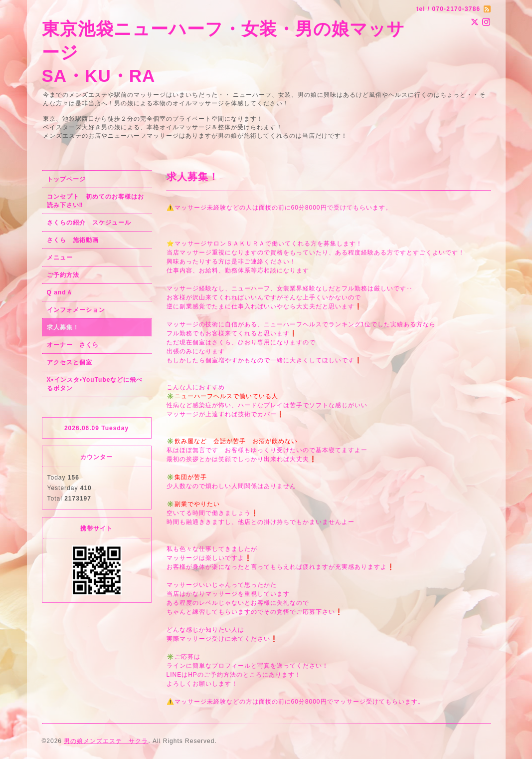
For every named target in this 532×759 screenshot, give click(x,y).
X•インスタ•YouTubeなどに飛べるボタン (95, 384)
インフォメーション (76, 310)
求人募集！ (63, 327)
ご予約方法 (63, 275)
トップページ (66, 179)
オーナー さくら (73, 345)
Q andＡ (60, 292)
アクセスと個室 (70, 362)
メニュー (60, 257)
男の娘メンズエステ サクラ (106, 741)
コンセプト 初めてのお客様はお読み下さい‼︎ (95, 201)
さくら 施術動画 (73, 240)
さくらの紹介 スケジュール (89, 223)
